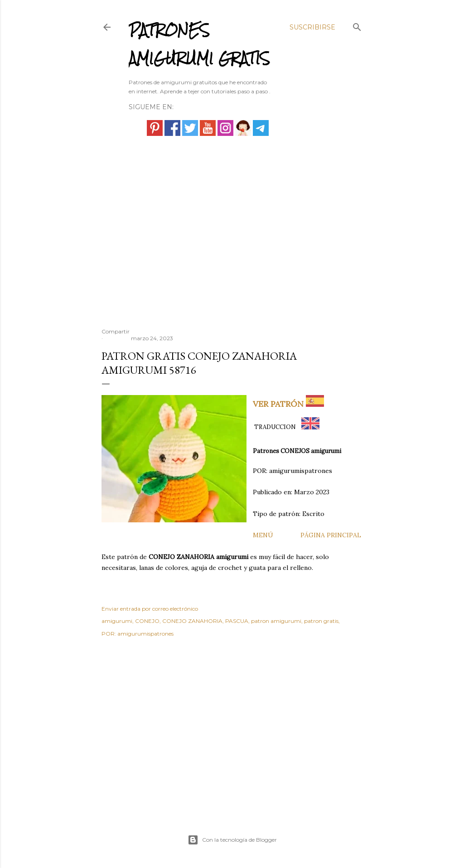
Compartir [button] (116, 331)
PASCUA (237, 621)
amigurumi (117, 621)
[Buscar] (357, 25)
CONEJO (147, 621)
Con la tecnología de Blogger (232, 840)
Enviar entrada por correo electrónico (150, 609)
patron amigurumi (276, 621)
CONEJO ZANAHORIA (192, 621)
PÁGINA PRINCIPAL (331, 535)
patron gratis (321, 621)
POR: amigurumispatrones (138, 634)
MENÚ (263, 535)
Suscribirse (312, 27)
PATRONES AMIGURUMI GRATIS (199, 44)
